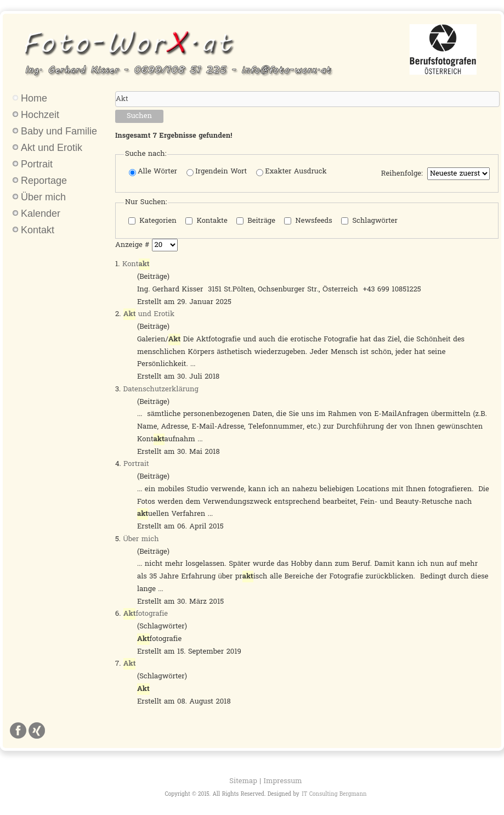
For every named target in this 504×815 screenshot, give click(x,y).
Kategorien (152, 221)
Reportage (44, 181)
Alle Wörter (153, 172)
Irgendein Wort (217, 172)
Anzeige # (134, 245)
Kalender (41, 213)
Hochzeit (40, 115)
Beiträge (256, 221)
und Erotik (149, 314)
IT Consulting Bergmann (334, 794)
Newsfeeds (308, 221)
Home (34, 98)
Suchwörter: (115, 91)
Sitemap (243, 781)
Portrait (37, 164)
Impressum (283, 781)
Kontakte (206, 221)
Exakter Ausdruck (291, 172)
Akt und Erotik (52, 148)
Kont (136, 264)
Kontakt (38, 230)
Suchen (139, 116)
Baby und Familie (59, 131)
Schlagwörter (369, 221)
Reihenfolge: (402, 174)
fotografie (146, 614)
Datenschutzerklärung (161, 389)
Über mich (43, 197)
